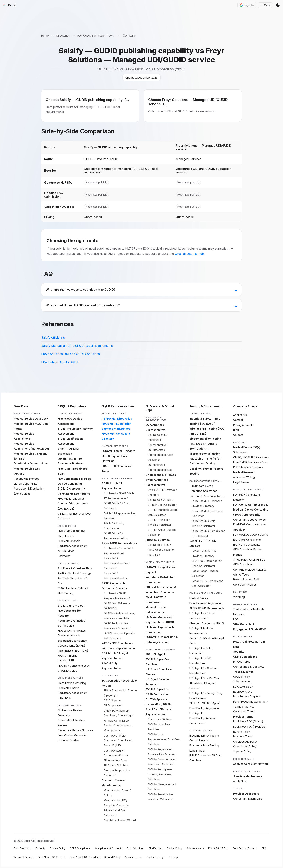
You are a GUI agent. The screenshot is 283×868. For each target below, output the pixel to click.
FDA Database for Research (69, 613)
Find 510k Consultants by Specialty (249, 527)
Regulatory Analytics (71, 621)
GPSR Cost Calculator (117, 603)
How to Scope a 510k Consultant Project (246, 582)
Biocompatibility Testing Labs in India (204, 748)
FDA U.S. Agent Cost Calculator (158, 662)
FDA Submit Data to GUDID (60, 362)
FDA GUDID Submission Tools (96, 36)
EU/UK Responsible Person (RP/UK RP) (120, 693)
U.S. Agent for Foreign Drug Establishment (206, 696)
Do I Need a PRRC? (159, 545)
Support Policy (242, 751)
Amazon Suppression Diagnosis (117, 773)
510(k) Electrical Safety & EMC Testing (73, 591)
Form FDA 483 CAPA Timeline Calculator (204, 523)
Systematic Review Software (76, 730)
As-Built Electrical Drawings (74, 573)
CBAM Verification (157, 694)
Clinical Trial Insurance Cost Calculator (74, 516)
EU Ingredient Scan (115, 760)
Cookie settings (155, 857)
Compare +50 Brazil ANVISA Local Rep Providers (160, 724)
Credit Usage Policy (245, 742)
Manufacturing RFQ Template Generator (116, 803)
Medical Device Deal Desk (31, 419)
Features (239, 614)
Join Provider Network (248, 776)
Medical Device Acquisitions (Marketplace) (31, 446)
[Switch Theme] (278, 5)
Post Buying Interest (26, 479)
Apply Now (240, 781)
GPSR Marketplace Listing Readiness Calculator (120, 616)
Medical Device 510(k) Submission (247, 450)
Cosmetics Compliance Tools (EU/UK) (118, 743)
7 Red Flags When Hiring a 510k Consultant (249, 562)
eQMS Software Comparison (156, 599)
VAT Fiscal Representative (119, 648)
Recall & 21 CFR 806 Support (203, 543)
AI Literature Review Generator (70, 713)
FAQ (236, 619)
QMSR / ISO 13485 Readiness (251, 457)
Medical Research (244, 472)
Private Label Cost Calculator (115, 813)
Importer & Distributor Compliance (160, 580)
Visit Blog (239, 597)
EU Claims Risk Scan (116, 765)
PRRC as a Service (158, 540)
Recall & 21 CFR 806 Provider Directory (204, 553)
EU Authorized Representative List (160, 467)
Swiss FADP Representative (119, 543)
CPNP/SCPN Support (116, 711)
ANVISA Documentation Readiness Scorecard (162, 762)
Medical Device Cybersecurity (156, 609)
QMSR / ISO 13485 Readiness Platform (71, 461)
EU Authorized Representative (155, 427)
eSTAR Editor (66, 551)
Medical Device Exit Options (27, 471)
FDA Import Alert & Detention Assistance (203, 488)
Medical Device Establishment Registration (206, 601)
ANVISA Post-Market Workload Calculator (160, 797)
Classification (66, 536)
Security (239, 652)
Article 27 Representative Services (119, 516)
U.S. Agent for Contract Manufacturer (203, 671)
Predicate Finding (68, 688)
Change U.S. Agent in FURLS (207, 623)
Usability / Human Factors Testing (206, 471)
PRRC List (154, 555)
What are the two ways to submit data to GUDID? (81, 290)
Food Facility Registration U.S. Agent (205, 711)
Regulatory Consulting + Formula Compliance (118, 718)
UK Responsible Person (161, 475)
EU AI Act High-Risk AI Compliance (160, 630)
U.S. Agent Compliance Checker (159, 672)
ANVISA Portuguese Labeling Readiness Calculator (160, 774)
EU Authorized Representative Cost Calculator (160, 455)
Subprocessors (243, 681)
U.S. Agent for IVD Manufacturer (200, 661)
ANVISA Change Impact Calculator (162, 787)
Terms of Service (244, 707)
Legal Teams (241, 482)
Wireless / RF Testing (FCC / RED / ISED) (207, 431)
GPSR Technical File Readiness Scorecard (117, 626)
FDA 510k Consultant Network (247, 497)
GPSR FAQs (111, 608)
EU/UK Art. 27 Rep (218, 848)
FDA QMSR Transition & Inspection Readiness (161, 590)
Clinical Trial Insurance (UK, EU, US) (73, 506)
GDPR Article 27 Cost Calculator (117, 506)
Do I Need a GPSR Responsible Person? (117, 596)
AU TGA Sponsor (156, 699)
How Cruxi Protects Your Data (249, 644)
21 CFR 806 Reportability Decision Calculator (207, 563)
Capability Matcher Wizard (120, 820)
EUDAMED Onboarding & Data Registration (162, 639)
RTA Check (65, 698)
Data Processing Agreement (251, 702)
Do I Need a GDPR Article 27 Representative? (119, 496)
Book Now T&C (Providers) (250, 727)
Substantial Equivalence (72, 641)
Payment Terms (243, 736)
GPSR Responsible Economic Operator (114, 586)
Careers (238, 435)
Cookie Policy (242, 677)
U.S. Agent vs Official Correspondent (202, 616)
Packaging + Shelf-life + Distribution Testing (206, 461)
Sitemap (173, 857)
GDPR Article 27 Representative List (116, 536)
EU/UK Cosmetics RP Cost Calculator (206, 758)
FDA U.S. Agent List (157, 689)
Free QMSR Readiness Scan (72, 471)
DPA (264, 848)
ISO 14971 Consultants (247, 545)
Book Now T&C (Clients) (248, 721)
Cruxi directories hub (189, 254)
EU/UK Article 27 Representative (243, 689)
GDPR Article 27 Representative (112, 486)
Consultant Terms (244, 711)
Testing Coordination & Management (118, 728)
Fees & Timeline (68, 656)
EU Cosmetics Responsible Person (119, 683)
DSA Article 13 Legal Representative (115, 656)
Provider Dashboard (246, 794)
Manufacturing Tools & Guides (117, 793)
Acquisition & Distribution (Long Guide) (29, 491)
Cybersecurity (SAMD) (71, 646)
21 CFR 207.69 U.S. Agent (205, 703)
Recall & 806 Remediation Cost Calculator (207, 583)
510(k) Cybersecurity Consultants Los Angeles (74, 491)
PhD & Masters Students (248, 467)
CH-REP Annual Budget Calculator (162, 532)
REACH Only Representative (112, 666)
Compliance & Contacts (249, 667)
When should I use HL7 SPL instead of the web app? (83, 305)
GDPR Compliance (245, 657)
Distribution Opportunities (31, 463)
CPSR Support (112, 700)
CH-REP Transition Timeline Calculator (159, 522)
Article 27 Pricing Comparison (114, 526)
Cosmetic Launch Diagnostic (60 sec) (116, 753)
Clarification (155, 848)
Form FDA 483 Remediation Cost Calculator (208, 533)
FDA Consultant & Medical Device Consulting (75, 481)
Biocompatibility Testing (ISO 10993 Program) (205, 441)
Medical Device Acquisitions (24, 436)
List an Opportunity (26, 484)
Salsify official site (53, 337)
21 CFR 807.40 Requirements (207, 608)
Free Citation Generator (72, 735)
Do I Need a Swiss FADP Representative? (119, 551)
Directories (63, 36)
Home (45, 36)
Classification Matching (72, 683)
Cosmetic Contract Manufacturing (114, 783)
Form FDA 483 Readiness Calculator (207, 513)
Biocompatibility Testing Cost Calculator (204, 738)
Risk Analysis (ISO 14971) (73, 651)
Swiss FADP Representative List (116, 576)
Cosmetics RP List (115, 736)
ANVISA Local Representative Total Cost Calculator (164, 739)
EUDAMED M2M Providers (118, 451)
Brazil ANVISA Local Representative (159, 712)
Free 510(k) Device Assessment (70, 421)
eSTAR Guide (66, 626)
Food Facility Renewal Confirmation (203, 721)
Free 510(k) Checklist (71, 499)
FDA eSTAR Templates (72, 631)
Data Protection (23, 848)
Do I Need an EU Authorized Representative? (158, 440)
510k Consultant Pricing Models (247, 552)
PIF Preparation (113, 705)
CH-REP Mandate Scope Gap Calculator (163, 512)
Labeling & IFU (66, 660)
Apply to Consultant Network (251, 764)
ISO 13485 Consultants (247, 540)
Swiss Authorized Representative (157, 482)
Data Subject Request (247, 696)
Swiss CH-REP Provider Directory (162, 492)
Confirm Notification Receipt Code (207, 641)
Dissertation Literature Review (71, 723)
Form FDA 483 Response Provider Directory (207, 503)
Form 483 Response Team (207, 496)
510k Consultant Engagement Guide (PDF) (250, 627)
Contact (238, 420)
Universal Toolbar (69, 740)
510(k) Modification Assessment (70, 441)
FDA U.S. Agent (155, 654)
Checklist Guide (67, 671)
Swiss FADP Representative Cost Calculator (117, 563)
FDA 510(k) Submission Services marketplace (116, 426)
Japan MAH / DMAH (158, 704)
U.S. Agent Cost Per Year (205, 678)
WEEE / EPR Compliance (117, 643)
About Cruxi (240, 415)
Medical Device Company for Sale (31, 456)
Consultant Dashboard (248, 799)
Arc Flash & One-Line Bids (75, 568)
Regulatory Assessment (73, 546)
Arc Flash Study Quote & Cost (73, 581)
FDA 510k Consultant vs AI (74, 666)
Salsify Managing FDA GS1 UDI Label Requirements (77, 346)
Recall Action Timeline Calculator (205, 573)
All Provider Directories (117, 419)
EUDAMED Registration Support (161, 569)
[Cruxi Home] (9, 5)
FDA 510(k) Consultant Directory (116, 436)
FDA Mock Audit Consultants (251, 535)
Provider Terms (243, 717)
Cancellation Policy (245, 746)
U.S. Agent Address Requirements (201, 631)
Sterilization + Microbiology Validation (205, 451)
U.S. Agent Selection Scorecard (158, 682)
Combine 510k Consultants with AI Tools (250, 572)
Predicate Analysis (69, 541)
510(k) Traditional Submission (68, 451)
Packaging (64, 556)
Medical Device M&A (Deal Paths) (31, 426)
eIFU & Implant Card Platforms (115, 458)
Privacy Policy (242, 662)
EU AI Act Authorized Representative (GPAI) (160, 620)
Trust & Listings (243, 672)
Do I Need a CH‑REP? (161, 500)
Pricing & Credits (243, 425)
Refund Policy (242, 732)
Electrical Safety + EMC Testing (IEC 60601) (205, 421)
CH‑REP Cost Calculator (162, 505)
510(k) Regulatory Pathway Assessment (75, 431)
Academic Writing (244, 477)
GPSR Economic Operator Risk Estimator (120, 636)
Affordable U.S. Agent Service (202, 686)
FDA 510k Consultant (71, 531)
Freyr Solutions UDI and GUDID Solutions (70, 354)
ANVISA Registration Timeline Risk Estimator (162, 752)
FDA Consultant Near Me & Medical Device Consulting (251, 507)
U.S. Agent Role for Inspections (201, 651)
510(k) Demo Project (71, 606)
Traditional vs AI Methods (249, 609)
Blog (236, 430)
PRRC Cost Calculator (161, 550)
